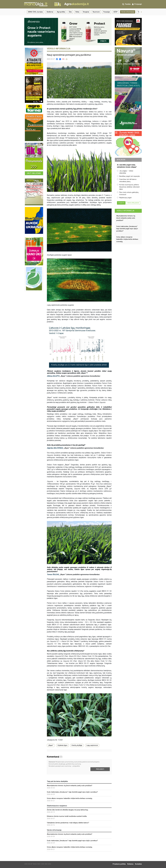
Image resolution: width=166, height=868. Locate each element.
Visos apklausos (133, 203)
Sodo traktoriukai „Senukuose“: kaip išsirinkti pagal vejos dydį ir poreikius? (72, 792)
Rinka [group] (77, 12)
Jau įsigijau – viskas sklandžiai (125, 172)
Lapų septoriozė (92, 745)
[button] (25, 12)
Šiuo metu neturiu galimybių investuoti (128, 193)
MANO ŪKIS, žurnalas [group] (35, 12)
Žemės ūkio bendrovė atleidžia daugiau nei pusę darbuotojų (67, 810)
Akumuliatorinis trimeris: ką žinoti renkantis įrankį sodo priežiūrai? (70, 786)
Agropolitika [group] (61, 12)
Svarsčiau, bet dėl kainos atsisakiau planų (127, 180)
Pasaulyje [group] (107, 12)
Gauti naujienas (34, 173)
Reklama (130, 864)
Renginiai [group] (86, 12)
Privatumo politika (119, 864)
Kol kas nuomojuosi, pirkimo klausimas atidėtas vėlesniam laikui (128, 187)
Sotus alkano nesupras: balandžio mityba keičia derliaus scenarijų (70, 798)
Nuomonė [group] (96, 12)
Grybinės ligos (62, 745)
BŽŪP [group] (116, 12)
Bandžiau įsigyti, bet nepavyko (128, 176)
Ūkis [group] (70, 12)
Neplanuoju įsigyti (124, 198)
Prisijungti (100, 769)
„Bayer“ (51, 745)
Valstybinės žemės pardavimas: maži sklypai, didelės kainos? (68, 823)
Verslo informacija (125, 211)
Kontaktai (138, 864)
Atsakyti (121, 203)
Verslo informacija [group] (128, 12)
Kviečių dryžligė (77, 745)
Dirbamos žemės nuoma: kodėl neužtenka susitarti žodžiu (67, 816)
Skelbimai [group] (50, 12)
